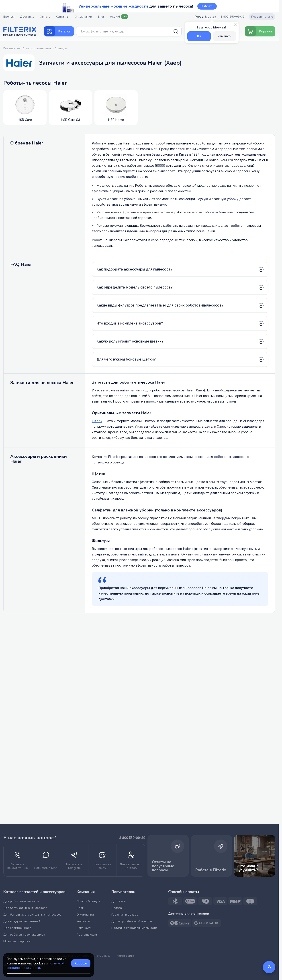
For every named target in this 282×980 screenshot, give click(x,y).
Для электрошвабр (17, 928)
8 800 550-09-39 (132, 838)
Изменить (225, 36)
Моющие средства (17, 941)
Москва (211, 17)
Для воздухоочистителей (22, 921)
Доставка (27, 17)
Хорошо (81, 963)
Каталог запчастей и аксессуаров (34, 892)
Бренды (9, 17)
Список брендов (88, 901)
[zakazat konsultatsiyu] (18, 860)
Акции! (119, 17)
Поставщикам (87, 935)
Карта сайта (125, 956)
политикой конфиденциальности (36, 966)
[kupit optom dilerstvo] (131, 860)
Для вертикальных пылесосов (25, 908)
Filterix (97, 421)
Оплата (45, 17)
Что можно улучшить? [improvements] (255, 856)
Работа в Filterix (211, 856)
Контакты (63, 17)
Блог (101, 17)
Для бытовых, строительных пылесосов (33, 915)
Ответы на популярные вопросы (168, 856)
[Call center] (233, 17)
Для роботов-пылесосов (21, 901)
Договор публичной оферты (132, 921)
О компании (83, 17)
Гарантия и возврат (126, 915)
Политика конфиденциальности (134, 928)
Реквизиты (84, 928)
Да (199, 36)
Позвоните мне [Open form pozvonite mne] (262, 17)
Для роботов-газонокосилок (24, 935)
